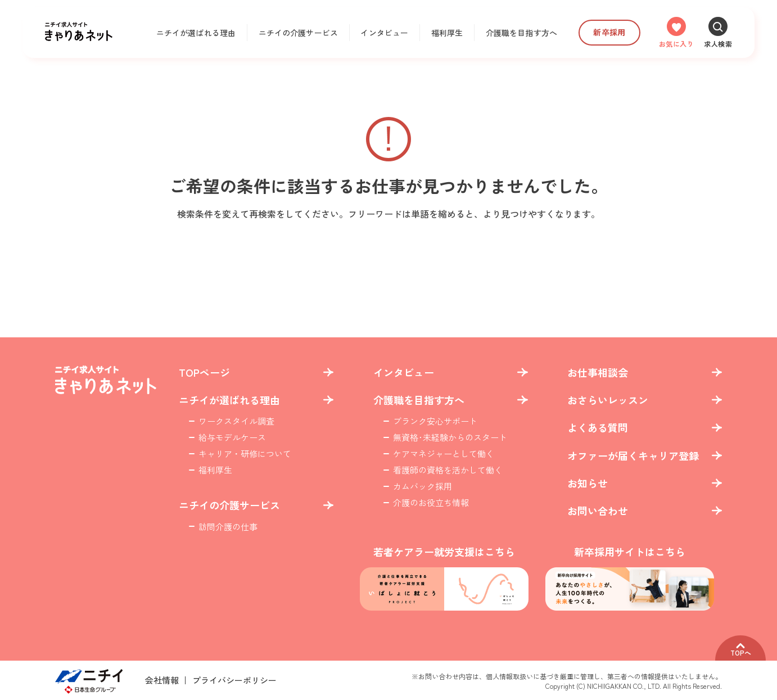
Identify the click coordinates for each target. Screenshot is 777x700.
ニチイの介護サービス (298, 33)
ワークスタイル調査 (236, 421)
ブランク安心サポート (435, 421)
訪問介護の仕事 (228, 527)
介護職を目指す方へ (521, 33)
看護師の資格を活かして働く (448, 470)
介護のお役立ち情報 (431, 502)
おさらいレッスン (608, 400)
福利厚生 (447, 33)
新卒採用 (609, 32)
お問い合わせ (598, 511)
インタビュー (384, 33)
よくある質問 (598, 428)
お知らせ (588, 483)
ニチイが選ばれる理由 (196, 33)
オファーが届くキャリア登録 (633, 456)
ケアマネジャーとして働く (444, 453)
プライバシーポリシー (234, 680)
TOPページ (204, 372)
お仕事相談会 (598, 372)
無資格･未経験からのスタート (450, 437)
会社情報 (162, 680)
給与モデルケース (232, 437)
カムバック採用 (423, 486)
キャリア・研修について (245, 453)
